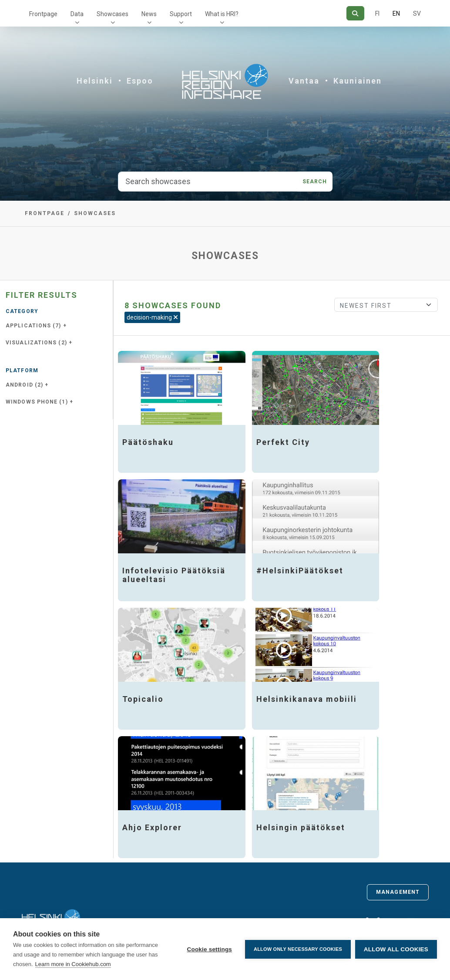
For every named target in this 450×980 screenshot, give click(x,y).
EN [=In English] (396, 13)
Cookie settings (209, 949)
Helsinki (95, 81)
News (149, 14)
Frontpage (43, 14)
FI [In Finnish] (377, 13)
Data (77, 14)
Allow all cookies (396, 949)
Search (315, 182)
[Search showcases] (208, 182)
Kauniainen (358, 81)
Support (181, 14)
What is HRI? (222, 14)
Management (398, 892)
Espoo (140, 81)
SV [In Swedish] (417, 13)
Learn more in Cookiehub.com (73, 964)
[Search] (355, 13)
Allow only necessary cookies (298, 949)
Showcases (112, 14)
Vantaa (304, 81)
